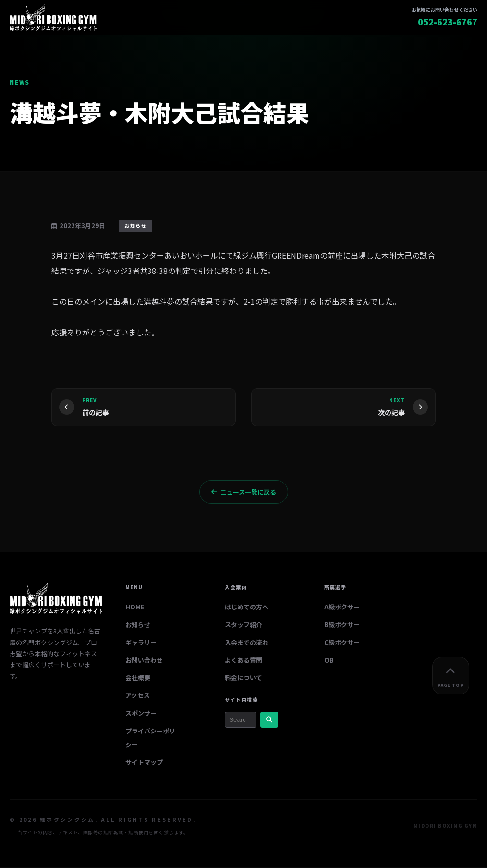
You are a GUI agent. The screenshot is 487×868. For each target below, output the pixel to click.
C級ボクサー (342, 643)
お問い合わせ (144, 661)
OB (329, 661)
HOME (135, 608)
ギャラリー (141, 643)
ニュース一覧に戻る (244, 493)
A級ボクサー (342, 608)
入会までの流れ (247, 643)
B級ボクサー (342, 626)
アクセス (138, 697)
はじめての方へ (247, 608)
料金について (243, 679)
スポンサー (141, 714)
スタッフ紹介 (243, 626)
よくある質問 (243, 661)
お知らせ (138, 626)
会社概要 (138, 679)
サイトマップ (144, 763)
